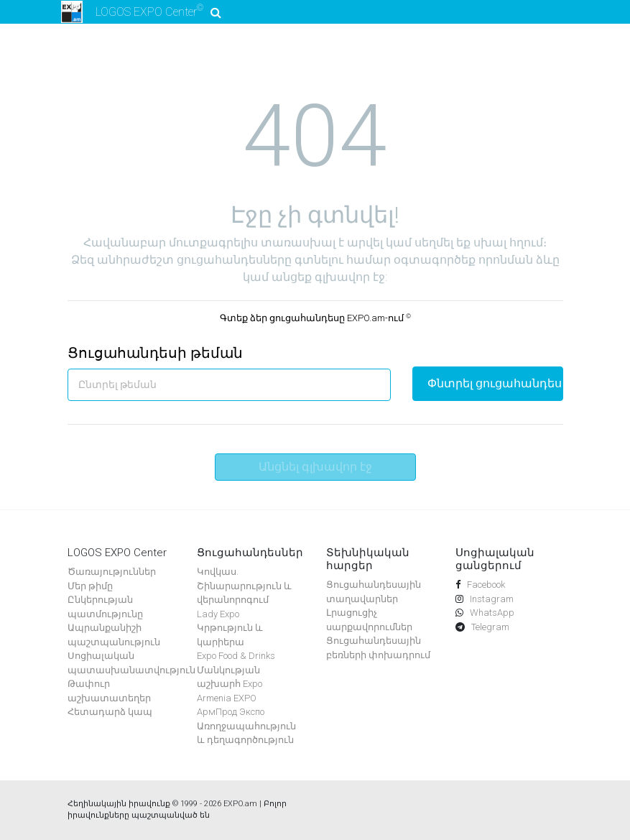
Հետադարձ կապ (110, 712)
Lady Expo (218, 614)
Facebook (485, 585)
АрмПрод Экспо (231, 712)
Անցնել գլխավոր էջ (315, 467)
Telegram (489, 627)
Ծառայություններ (112, 572)
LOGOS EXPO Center (139, 12)
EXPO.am (240, 804)
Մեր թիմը (90, 586)
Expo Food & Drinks (236, 656)
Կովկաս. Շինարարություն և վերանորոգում (244, 586)
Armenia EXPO (227, 698)
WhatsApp (491, 613)
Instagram (491, 599)
